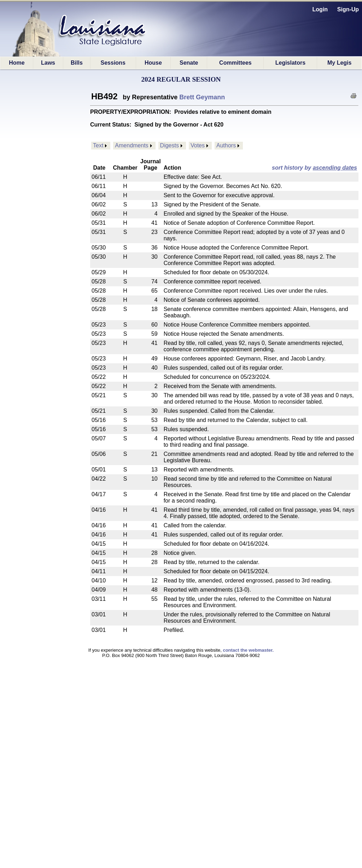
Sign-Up (348, 9)
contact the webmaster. (248, 650)
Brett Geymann (202, 97)
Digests (170, 145)
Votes (198, 145)
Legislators (290, 63)
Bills (77, 63)
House (153, 63)
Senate (189, 63)
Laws (48, 63)
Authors (226, 145)
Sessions (113, 63)
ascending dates (335, 168)
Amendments (132, 145)
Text (98, 145)
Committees (235, 63)
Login (320, 9)
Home (17, 63)
